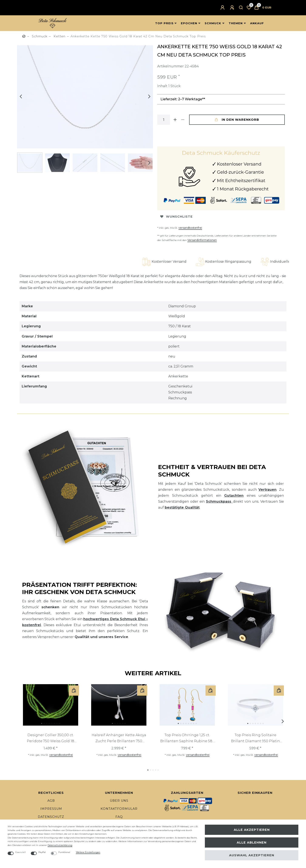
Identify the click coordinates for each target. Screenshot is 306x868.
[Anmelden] (223, 8)
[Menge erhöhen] (175, 120)
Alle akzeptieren (252, 830)
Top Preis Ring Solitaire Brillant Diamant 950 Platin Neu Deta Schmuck (255, 739)
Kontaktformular (119, 809)
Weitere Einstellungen (88, 852)
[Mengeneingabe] (164, 120)
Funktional (64, 852)
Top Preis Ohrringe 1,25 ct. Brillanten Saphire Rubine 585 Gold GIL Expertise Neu (187, 739)
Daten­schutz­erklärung (60, 845)
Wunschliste (176, 217)
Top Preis (164, 23)
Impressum (51, 809)
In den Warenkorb (237, 120)
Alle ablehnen (252, 842)
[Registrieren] (233, 8)
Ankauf (257, 23)
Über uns (119, 801)
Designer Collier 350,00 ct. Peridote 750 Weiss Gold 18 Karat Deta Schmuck (50, 739)
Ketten (59, 36)
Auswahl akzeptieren (252, 855)
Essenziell (21, 852)
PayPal (42, 852)
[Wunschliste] (249, 8)
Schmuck (213, 23)
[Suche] (241, 8)
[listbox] (51, 705)
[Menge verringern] (183, 120)
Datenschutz (51, 817)
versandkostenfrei (190, 228)
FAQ (119, 817)
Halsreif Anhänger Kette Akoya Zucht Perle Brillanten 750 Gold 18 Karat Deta (119, 739)
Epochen (189, 23)
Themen (236, 23)
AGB (51, 801)
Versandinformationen (202, 240)
